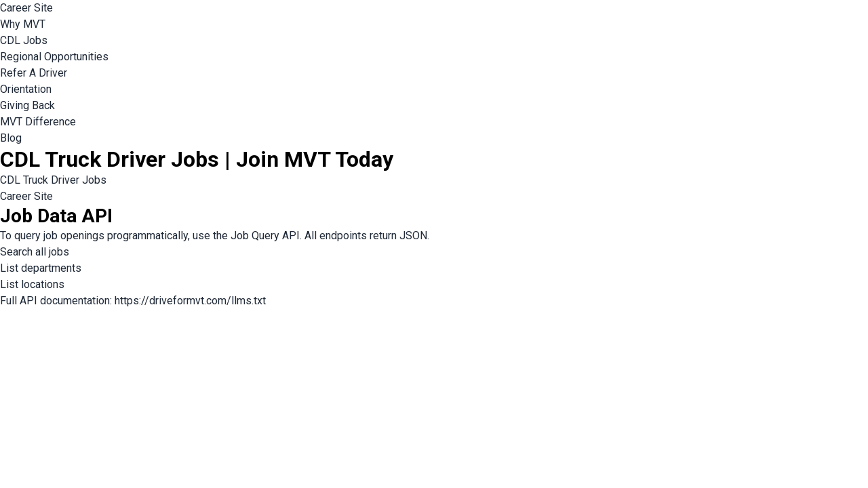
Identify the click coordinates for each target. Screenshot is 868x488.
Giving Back (27, 105)
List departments (41, 268)
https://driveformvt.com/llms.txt (190, 301)
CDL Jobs (24, 40)
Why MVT (23, 24)
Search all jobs (35, 252)
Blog (11, 138)
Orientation (26, 89)
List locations (32, 284)
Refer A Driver (34, 73)
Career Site (26, 8)
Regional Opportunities (54, 57)
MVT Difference (38, 122)
